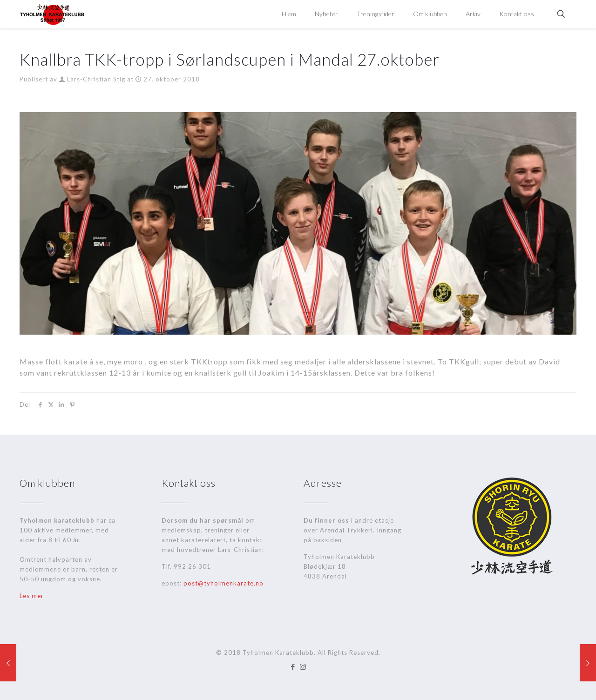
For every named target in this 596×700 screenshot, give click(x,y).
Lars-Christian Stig (96, 79)
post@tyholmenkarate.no (223, 583)
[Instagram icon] (303, 666)
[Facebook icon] (293, 666)
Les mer (32, 596)
